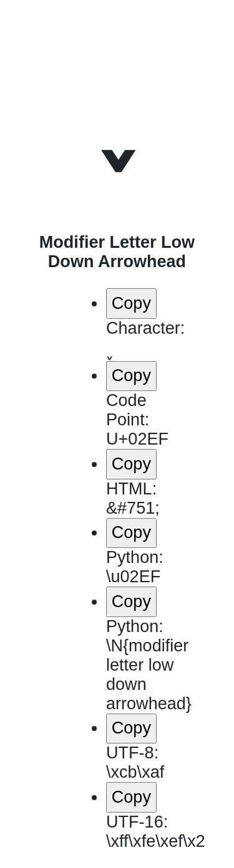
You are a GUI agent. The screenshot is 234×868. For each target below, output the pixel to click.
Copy (131, 303)
